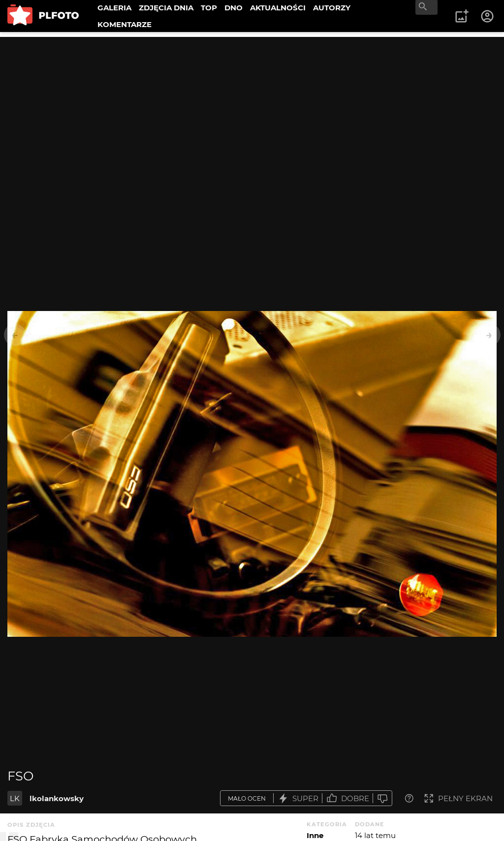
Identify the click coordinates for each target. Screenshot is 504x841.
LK (15, 798)
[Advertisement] (252, 106)
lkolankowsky (57, 798)
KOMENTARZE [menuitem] (125, 24)
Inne (315, 835)
